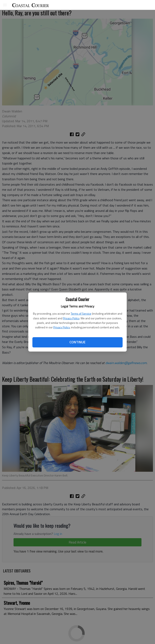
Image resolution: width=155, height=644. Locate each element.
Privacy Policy (71, 318)
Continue (77, 342)
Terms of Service (81, 313)
